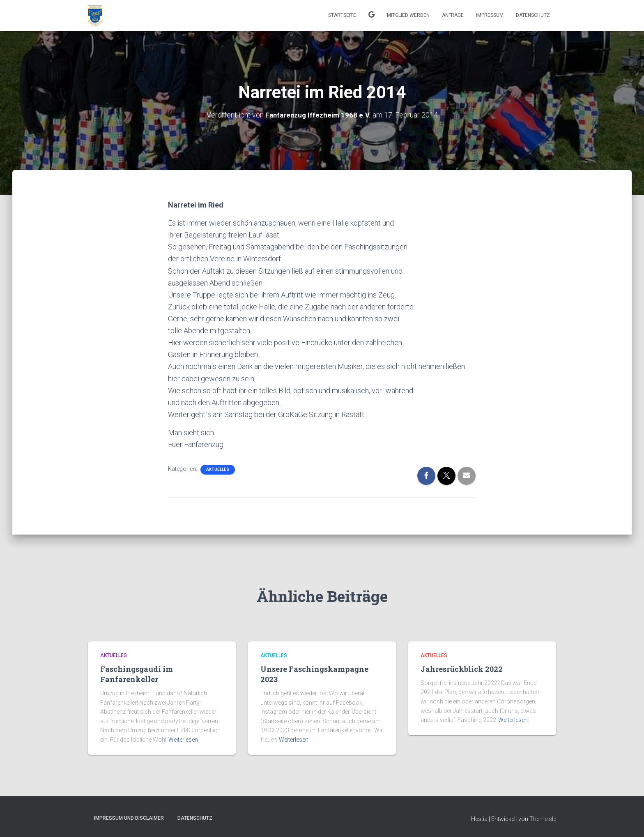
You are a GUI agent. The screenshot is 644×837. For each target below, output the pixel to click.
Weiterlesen (183, 740)
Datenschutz (533, 15)
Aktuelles (218, 469)
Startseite (342, 15)
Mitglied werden (408, 15)
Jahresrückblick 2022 (462, 669)
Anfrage (453, 15)
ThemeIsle (543, 819)
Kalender (371, 16)
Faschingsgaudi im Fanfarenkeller (137, 674)
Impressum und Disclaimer (129, 818)
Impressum (490, 15)
